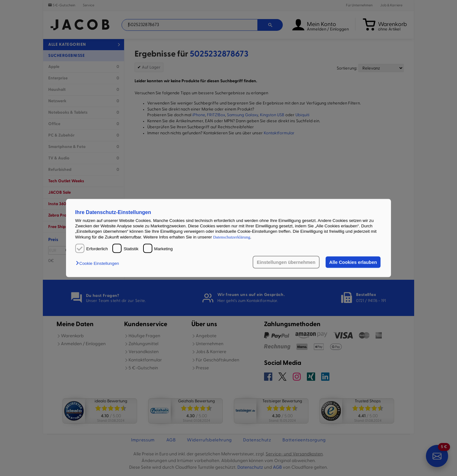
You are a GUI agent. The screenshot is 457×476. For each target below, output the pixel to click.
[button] (99, 263)
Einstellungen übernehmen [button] (286, 262)
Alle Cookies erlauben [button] (353, 262)
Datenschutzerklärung (232, 237)
